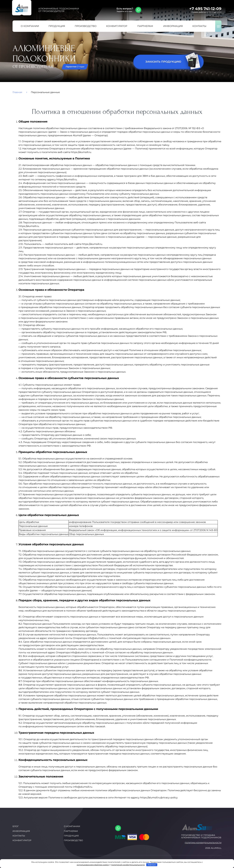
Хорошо (152, 865)
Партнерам (71, 831)
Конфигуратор (22, 840)
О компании (72, 826)
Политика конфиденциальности (203, 843)
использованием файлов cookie (93, 865)
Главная (17, 92)
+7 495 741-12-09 (205, 9)
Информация (21, 831)
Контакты (19, 836)
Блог (16, 826)
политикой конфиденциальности (128, 865)
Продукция (71, 836)
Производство (73, 840)
